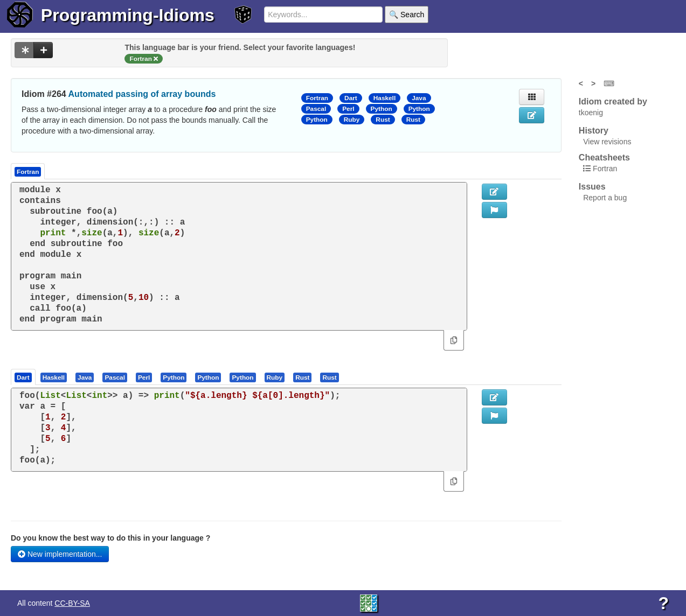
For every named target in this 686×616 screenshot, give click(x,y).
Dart (351, 98)
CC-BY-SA (72, 603)
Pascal (316, 109)
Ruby (352, 120)
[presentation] (23, 377)
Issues (592, 187)
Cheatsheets (604, 157)
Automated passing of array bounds (142, 94)
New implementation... (60, 554)
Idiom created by (613, 101)
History (594, 131)
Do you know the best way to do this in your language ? (110, 538)
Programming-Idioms (128, 15)
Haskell (384, 98)
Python (382, 109)
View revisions (607, 142)
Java (419, 98)
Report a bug (605, 198)
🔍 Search (407, 15)
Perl (348, 109)
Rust (383, 120)
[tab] (24, 377)
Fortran (317, 98)
